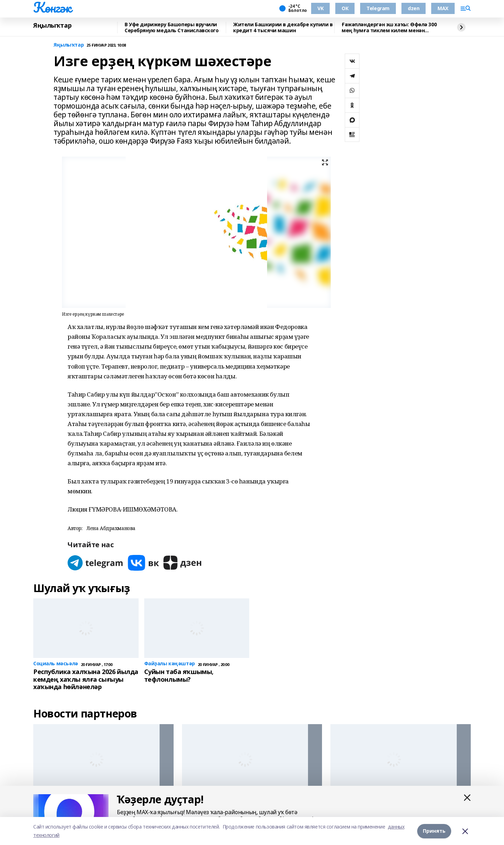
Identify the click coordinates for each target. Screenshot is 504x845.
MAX (443, 8)
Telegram (378, 8)
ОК (345, 8)
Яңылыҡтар (52, 26)
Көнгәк (52, 7)
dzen (414, 8)
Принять (434, 831)
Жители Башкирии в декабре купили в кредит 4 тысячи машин (283, 28)
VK (320, 8)
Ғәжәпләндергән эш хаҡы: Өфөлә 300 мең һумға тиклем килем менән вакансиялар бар (389, 28)
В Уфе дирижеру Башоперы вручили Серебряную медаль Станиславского (172, 28)
